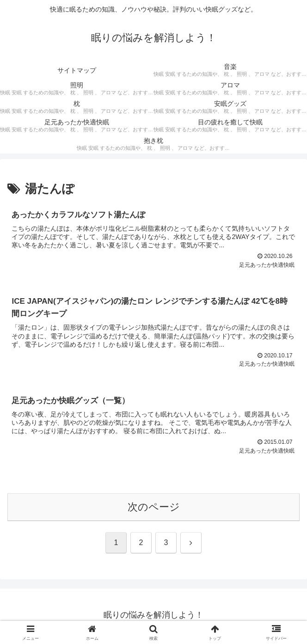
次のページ (154, 509)
